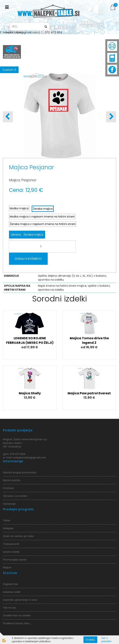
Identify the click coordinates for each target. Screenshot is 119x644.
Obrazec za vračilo (15, 496)
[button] (111, 117)
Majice (7, 567)
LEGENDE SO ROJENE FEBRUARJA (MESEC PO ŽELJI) (30, 340)
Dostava (8, 488)
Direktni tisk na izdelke (17, 615)
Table (7, 520)
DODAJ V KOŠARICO (28, 259)
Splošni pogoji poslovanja (20, 472)
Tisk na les (9, 608)
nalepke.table (12, 32)
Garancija (9, 504)
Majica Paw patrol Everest (89, 393)
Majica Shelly (30, 393)
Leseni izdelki (11, 552)
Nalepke (8, 528)
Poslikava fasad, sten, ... (17, 623)
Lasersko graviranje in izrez (20, 600)
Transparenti (11, 544)
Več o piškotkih (106, 640)
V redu (90, 640)
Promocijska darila (15, 560)
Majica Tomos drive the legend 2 (89, 340)
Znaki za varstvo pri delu (18, 536)
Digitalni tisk (10, 584)
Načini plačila (12, 480)
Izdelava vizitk (12, 592)
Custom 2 (9, 70)
